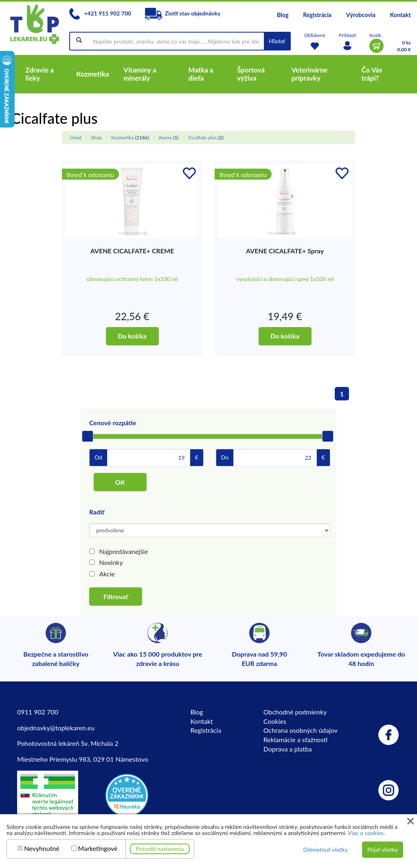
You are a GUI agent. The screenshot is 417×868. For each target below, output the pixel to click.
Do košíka (132, 336)
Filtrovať (116, 597)
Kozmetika (122, 137)
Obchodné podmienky (295, 712)
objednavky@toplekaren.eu (56, 728)
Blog (283, 15)
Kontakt (401, 15)
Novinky (111, 562)
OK (120, 482)
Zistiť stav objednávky (183, 13)
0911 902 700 (38, 712)
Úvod (76, 137)
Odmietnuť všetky (325, 849)
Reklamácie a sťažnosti (296, 739)
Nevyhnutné (42, 848)
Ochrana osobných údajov (301, 730)
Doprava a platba (288, 749)
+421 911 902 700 (100, 13)
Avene (165, 137)
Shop (96, 137)
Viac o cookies (366, 833)
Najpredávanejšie (124, 551)
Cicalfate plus (203, 137)
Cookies (275, 721)
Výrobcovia (361, 15)
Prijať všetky (383, 849)
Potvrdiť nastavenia (160, 849)
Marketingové (98, 848)
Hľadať (277, 41)
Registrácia (317, 15)
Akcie (107, 574)
